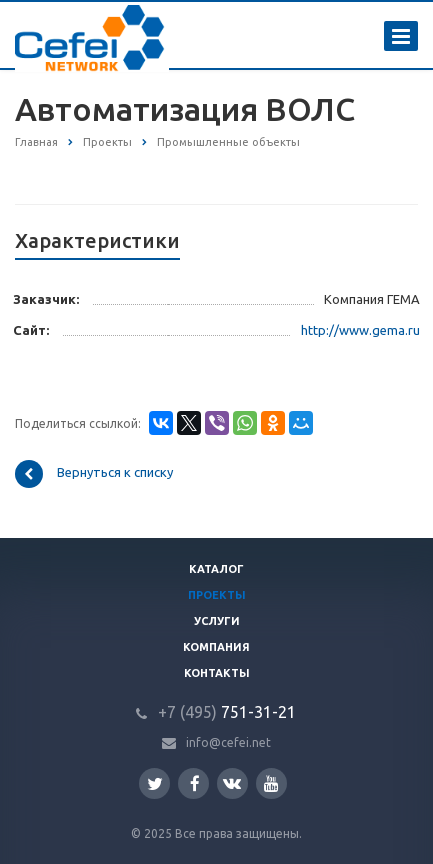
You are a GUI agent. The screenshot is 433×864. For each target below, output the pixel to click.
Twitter (155, 783)
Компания (216, 647)
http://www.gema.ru (360, 330)
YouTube (271, 783)
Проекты (217, 595)
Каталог (216, 569)
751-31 (215, 712)
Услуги (217, 621)
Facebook (195, 783)
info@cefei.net (228, 742)
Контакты (217, 673)
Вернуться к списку (94, 474)
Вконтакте (232, 782)
